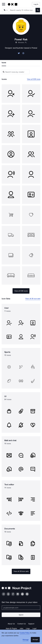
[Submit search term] (38, 10)
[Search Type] (5, 10)
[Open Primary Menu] (4, 4)
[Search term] (22, 10)
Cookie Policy (25, 633)
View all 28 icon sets (33, 299)
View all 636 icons (34, 79)
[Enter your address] (21, 608)
